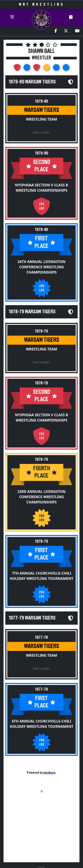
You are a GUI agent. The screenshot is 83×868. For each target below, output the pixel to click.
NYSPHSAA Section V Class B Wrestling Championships (42, 188)
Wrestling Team (41, 119)
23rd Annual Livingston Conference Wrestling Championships (42, 497)
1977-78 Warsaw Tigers (32, 618)
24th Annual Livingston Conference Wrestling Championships (41, 267)
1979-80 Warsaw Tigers (32, 82)
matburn (49, 773)
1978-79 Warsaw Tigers (32, 312)
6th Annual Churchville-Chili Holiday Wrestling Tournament (41, 724)
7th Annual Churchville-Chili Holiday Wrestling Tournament (41, 576)
